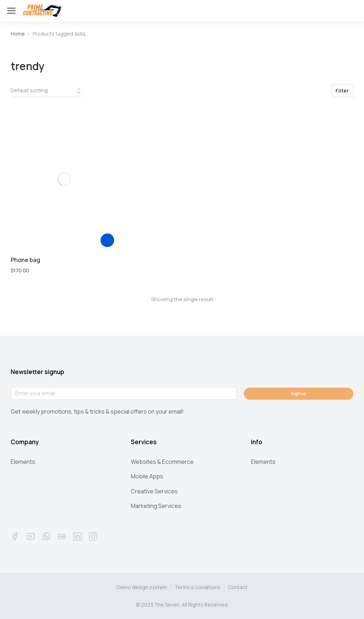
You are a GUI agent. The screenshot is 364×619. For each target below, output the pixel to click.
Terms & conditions (197, 587)
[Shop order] (46, 91)
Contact (238, 587)
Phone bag (25, 260)
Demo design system (142, 587)
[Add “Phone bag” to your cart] (107, 240)
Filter (342, 91)
